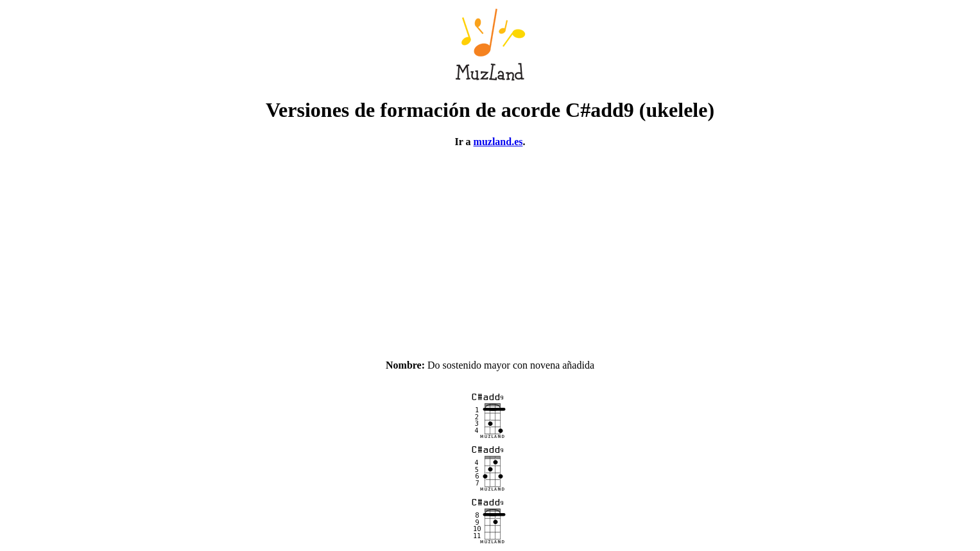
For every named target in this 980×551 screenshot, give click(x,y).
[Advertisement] (490, 248)
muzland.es (498, 142)
